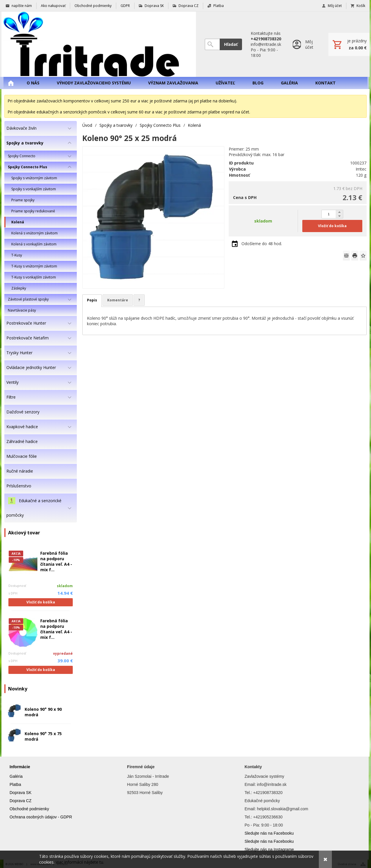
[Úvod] (99, 44)
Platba (15, 784)
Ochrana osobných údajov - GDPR (41, 817)
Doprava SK (20, 793)
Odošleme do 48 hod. (262, 244)
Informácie (20, 767)
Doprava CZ (20, 801)
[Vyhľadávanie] (212, 44)
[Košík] (349, 44)
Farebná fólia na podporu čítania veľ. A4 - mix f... (56, 561)
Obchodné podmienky (29, 809)
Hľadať (231, 44)
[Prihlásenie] (305, 44)
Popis (92, 300)
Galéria (16, 776)
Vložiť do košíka (41, 602)
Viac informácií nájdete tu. (80, 862)
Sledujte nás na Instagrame (269, 849)
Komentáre (118, 300)
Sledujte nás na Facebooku (269, 833)
